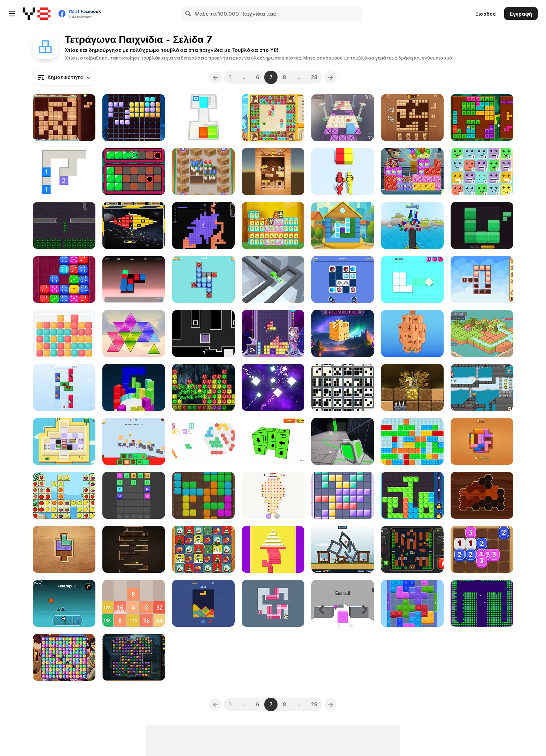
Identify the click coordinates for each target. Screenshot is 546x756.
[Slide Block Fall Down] (273, 172)
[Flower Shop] (203, 172)
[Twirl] (412, 495)
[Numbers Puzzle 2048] (134, 603)
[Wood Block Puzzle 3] (412, 118)
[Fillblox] (482, 225)
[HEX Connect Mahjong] (203, 441)
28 (314, 77)
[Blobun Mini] (134, 172)
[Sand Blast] (203, 603)
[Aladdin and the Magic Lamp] (64, 657)
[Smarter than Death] (482, 387)
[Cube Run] (273, 279)
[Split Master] (273, 387)
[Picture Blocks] (64, 387)
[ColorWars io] (203, 225)
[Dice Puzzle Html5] (64, 279)
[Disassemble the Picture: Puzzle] (273, 495)
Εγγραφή (521, 14)
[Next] (330, 77)
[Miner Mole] (412, 387)
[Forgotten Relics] (134, 657)
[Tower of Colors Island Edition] (412, 225)
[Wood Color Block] (482, 441)
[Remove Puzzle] (412, 279)
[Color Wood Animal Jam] (412, 603)
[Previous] (216, 77)
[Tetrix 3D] (134, 387)
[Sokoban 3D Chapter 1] (203, 118)
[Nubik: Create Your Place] (134, 441)
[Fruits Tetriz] (64, 495)
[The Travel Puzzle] (273, 118)
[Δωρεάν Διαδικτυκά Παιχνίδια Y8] (37, 14)
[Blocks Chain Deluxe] (482, 279)
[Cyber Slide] (134, 279)
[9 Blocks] (343, 387)
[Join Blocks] (134, 495)
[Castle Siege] (343, 549)
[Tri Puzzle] (134, 333)
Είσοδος (486, 14)
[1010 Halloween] (134, 118)
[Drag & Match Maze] (343, 279)
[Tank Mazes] (412, 549)
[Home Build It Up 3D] (343, 225)
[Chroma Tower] (64, 333)
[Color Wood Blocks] (64, 549)
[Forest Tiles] (482, 118)
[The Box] (343, 603)
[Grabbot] (64, 441)
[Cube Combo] (64, 172)
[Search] (188, 14)
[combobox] (64, 77)
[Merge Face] (482, 172)
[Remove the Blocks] (273, 441)
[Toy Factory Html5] (273, 225)
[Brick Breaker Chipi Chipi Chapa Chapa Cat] (482, 603)
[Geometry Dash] (64, 603)
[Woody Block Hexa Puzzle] (482, 495)
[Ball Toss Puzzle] (203, 279)
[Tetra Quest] (273, 333)
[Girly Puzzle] (343, 495)
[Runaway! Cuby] (343, 118)
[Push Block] (273, 549)
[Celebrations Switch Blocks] (203, 549)
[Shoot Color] (343, 172)
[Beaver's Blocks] (64, 118)
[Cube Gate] (343, 441)
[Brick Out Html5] (134, 225)
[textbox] (64, 77)
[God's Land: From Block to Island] (482, 333)
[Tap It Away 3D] (343, 333)
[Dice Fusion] (482, 549)
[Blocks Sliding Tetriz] (412, 441)
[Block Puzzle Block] (203, 495)
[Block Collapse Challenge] (203, 387)
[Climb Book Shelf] (134, 549)
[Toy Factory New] (412, 172)
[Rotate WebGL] (273, 603)
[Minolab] (64, 225)
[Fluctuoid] (203, 333)
